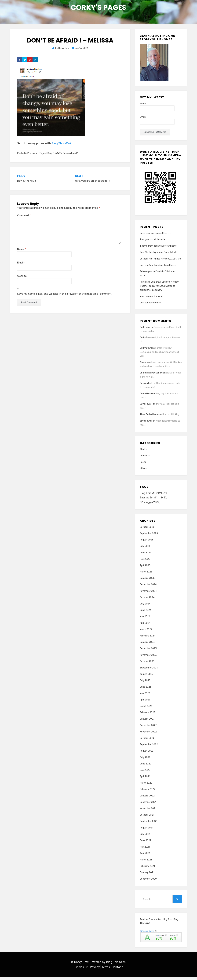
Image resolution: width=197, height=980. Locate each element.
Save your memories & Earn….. (155, 235)
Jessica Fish (146, 385)
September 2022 (149, 747)
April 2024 (145, 626)
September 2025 (149, 536)
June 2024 (146, 613)
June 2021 (145, 843)
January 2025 (147, 581)
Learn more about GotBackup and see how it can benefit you (159, 354)
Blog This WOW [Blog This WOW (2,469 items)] (154, 495)
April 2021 (145, 856)
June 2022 (146, 767)
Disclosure (81, 970)
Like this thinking (171, 416)
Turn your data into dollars (153, 242)
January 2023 (147, 722)
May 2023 (145, 696)
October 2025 (147, 530)
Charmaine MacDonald (151, 375)
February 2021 (147, 869)
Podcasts (145, 458)
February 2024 (148, 639)
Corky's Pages (98, 8)
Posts (143, 464)
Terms (106, 970)
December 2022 (148, 728)
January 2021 (147, 875)
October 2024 (147, 600)
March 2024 (146, 632)
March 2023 (146, 709)
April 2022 (145, 779)
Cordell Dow (146, 396)
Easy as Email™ (71, 155)
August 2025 (147, 543)
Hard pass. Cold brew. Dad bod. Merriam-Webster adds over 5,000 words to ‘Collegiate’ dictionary (160, 288)
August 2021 (146, 831)
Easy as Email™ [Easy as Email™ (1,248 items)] (154, 500)
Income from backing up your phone (158, 248)
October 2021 (147, 818)
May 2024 (145, 620)
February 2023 (148, 715)
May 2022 (145, 773)
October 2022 (147, 741)
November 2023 (148, 658)
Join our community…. (151, 305)
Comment (24, 217)
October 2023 (147, 664)
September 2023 (149, 671)
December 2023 (148, 652)
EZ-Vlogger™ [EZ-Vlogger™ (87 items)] (151, 505)
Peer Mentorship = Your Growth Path (159, 254)
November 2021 (148, 811)
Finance (144, 364)
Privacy (95, 970)
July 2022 (145, 760)
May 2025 (145, 562)
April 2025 (145, 568)
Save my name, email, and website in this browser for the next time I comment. (65, 296)
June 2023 (146, 690)
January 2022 (147, 799)
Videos (143, 470)
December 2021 (148, 805)
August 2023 (147, 677)
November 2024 (148, 594)
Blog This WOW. (116, 965)
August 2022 (147, 754)
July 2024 (145, 607)
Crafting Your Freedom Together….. (158, 267)
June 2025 (146, 556)
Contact (117, 970)
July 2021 (145, 837)
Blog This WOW (61, 146)
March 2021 (146, 863)
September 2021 (149, 824)
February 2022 (148, 792)
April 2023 (145, 703)
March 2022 (146, 786)
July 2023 (145, 684)
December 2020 (148, 882)
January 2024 (147, 645)
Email (21, 265)
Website (22, 278)
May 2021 (145, 850)
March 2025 (146, 575)
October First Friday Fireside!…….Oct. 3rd (160, 261)
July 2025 (145, 549)
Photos (31, 155)
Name (22, 251)
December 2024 (148, 588)
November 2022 (148, 735)
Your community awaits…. (153, 298)
